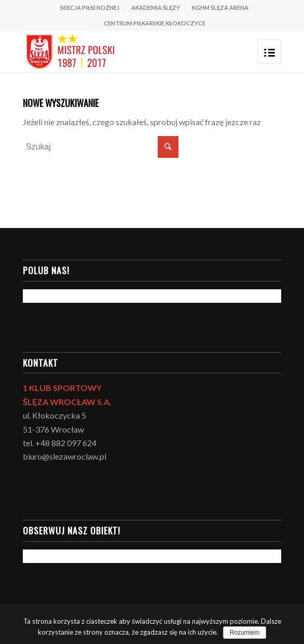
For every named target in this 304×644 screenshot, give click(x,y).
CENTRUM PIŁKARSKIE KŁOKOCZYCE (155, 23)
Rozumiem (245, 633)
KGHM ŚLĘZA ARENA (220, 8)
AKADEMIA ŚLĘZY (156, 8)
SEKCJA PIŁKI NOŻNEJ (90, 8)
